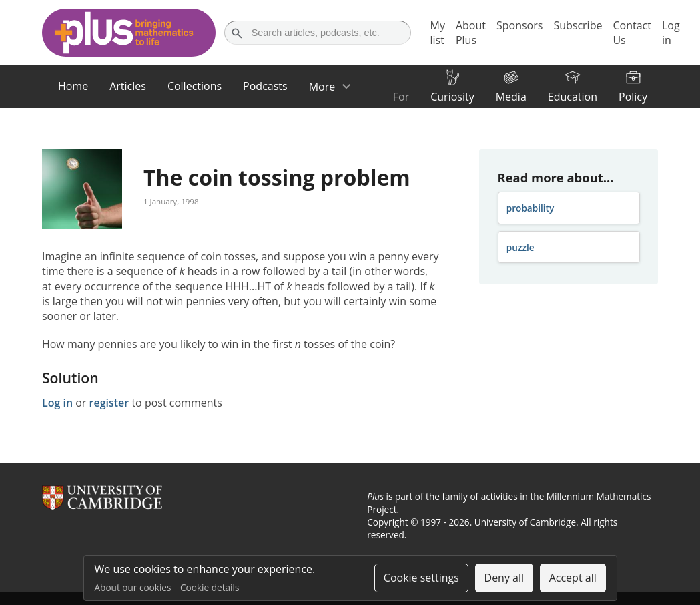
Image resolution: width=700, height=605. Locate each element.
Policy (633, 97)
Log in (57, 403)
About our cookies (133, 587)
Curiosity (452, 97)
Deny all (504, 578)
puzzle (520, 247)
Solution (70, 378)
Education (573, 97)
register (109, 403)
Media (511, 97)
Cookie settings (421, 578)
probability (530, 208)
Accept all (573, 578)
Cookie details (210, 587)
